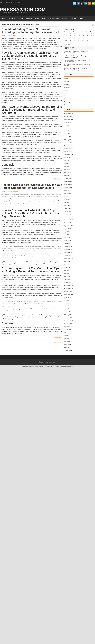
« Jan (65, 44)
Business (21, 18)
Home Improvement (54, 18)
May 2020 (67, 306)
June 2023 (67, 199)
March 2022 (67, 241)
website (58, 367)
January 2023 (68, 214)
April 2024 (67, 170)
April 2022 (67, 238)
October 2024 (68, 152)
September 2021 (69, 259)
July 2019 (67, 333)
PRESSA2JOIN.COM (23, 10)
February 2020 (68, 315)
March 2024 (67, 172)
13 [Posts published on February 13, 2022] (91, 36)
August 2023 (67, 193)
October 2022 (68, 223)
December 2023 (68, 181)
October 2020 (68, 291)
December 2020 (68, 285)
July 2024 (67, 161)
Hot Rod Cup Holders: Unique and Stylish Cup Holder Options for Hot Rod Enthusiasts (32, 186)
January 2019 (68, 350)
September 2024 (69, 155)
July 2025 (67, 125)
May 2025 (67, 131)
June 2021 (67, 267)
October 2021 (68, 256)
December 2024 (68, 146)
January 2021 (68, 282)
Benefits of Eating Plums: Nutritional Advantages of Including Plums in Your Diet (30, 31)
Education (29, 18)
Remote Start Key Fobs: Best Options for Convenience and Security (76, 69)
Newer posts (58, 343)
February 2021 (68, 279)
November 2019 (68, 321)
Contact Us (9, 3)
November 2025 (68, 113)
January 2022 (68, 247)
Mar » (70, 44)
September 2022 (69, 226)
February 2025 (68, 140)
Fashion (37, 18)
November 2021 (68, 253)
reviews (62, 367)
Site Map (17, 3)
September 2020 (69, 294)
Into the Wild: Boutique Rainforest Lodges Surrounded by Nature (76, 52)
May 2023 (67, 202)
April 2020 (67, 309)
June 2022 (67, 235)
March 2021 (67, 276)
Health (44, 18)
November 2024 (68, 149)
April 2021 (67, 273)
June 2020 (67, 303)
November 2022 (68, 220)
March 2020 (67, 312)
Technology (73, 18)
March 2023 (67, 208)
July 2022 (67, 232)
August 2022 (67, 229)
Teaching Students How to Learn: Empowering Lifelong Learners (77, 61)
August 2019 (67, 330)
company (48, 367)
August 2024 (67, 158)
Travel (81, 18)
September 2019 (69, 327)
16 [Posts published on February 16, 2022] (75, 38)
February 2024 (68, 175)
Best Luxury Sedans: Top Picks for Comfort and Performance (77, 65)
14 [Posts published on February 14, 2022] (66, 38)
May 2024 (67, 167)
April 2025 (67, 134)
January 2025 (68, 143)
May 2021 (67, 270)
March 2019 (67, 345)
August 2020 (67, 297)
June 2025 (67, 128)
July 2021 (67, 264)
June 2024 (67, 164)
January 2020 (68, 318)
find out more (69, 367)
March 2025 (67, 137)
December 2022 (68, 217)
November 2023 (68, 184)
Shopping (64, 18)
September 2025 (69, 119)
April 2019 (67, 342)
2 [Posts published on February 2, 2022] (75, 34)
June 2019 (67, 336)
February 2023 (68, 211)
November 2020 (68, 288)
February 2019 (68, 348)
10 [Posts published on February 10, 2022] (79, 36)
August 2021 (67, 261)
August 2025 (67, 122)
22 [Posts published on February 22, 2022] (70, 40)
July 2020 (67, 300)
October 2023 (68, 187)
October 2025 (68, 116)
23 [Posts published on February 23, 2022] (75, 40)
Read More (58, 179)
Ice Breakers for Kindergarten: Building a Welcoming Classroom (75, 56)
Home (1, 3)
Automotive (12, 18)
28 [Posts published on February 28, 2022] (66, 42)
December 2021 (68, 250)
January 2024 (68, 178)
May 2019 (67, 339)
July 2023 (67, 196)
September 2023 (69, 190)
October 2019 (68, 324)
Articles (4, 18)
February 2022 (68, 244)
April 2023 (67, 205)
